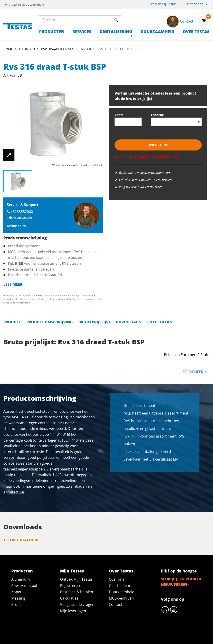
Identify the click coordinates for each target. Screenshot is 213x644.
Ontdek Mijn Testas (76, 579)
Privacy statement (60, 633)
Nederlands (194, 4)
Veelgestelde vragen (77, 605)
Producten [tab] (22, 571)
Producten (52, 32)
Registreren (70, 586)
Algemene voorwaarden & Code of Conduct (126, 633)
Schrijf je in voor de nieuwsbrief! (181, 582)
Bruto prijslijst (94, 322)
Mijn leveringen (73, 611)
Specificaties (159, 322)
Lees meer (13, 284)
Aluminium (21, 579)
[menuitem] (145, 5)
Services (82, 32)
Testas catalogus (21, 540)
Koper (16, 592)
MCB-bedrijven (121, 598)
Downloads (128, 322)
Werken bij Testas (163, 4)
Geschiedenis (120, 586)
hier (19, 263)
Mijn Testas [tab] (72, 571)
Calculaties (69, 598)
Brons (16, 605)
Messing (18, 598)
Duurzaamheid (157, 32)
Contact (116, 605)
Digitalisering (116, 32)
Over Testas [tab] (121, 571)
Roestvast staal (24, 586)
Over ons (117, 579)
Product (12, 322)
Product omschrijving (50, 322)
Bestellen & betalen (77, 592)
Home (8, 49)
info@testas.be (19, 217)
